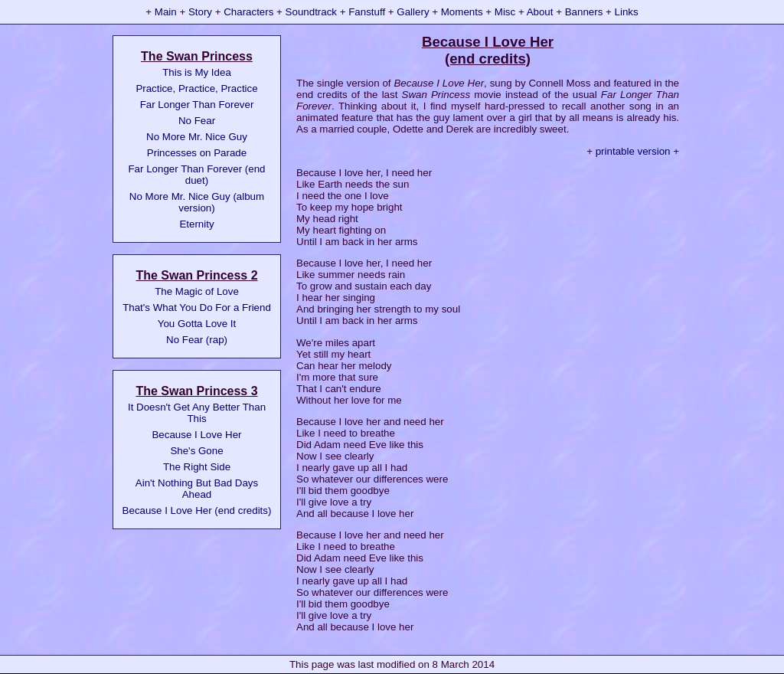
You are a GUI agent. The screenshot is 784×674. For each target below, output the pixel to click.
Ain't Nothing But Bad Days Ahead (197, 489)
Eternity (196, 224)
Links (627, 12)
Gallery (413, 12)
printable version (633, 151)
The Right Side (197, 467)
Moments (462, 12)
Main (166, 12)
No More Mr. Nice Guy (197, 137)
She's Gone (196, 451)
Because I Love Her (196, 435)
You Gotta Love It (197, 324)
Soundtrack (311, 12)
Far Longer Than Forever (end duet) (196, 175)
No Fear (197, 121)
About (540, 12)
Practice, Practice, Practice (196, 88)
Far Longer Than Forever (197, 105)
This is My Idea (197, 72)
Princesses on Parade (197, 153)
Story (200, 12)
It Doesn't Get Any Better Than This (197, 413)
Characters (248, 12)
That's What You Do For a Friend (197, 308)
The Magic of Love (197, 291)
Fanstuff (367, 12)
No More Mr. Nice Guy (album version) (197, 202)
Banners (584, 12)
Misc (505, 12)
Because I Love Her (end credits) (197, 510)
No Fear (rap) (197, 340)
